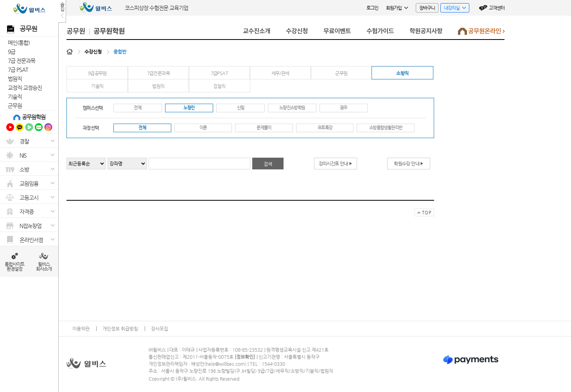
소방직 (402, 73)
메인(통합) (19, 43)
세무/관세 (280, 73)
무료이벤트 (337, 31)
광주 (344, 108)
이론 (203, 128)
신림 (241, 108)
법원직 (15, 79)
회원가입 (397, 8)
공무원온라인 (481, 33)
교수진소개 (257, 31)
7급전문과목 (158, 73)
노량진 (189, 108)
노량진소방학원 (292, 108)
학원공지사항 (426, 31)
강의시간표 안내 (336, 164)
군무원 (15, 106)
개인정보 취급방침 (120, 329)
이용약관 (81, 329)
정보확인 (245, 357)
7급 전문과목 (22, 61)
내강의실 (453, 9)
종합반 (120, 52)
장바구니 (427, 8)
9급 (12, 52)
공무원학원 (34, 117)
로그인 (372, 8)
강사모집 (160, 329)
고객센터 (497, 8)
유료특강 (325, 128)
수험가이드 (380, 31)
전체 (137, 108)
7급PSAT (219, 73)
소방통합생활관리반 (386, 128)
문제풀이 (264, 128)
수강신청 (297, 31)
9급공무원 (97, 73)
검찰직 (219, 86)
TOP (423, 213)
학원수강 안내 (408, 164)
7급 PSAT (18, 70)
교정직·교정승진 (25, 88)
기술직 (15, 97)
